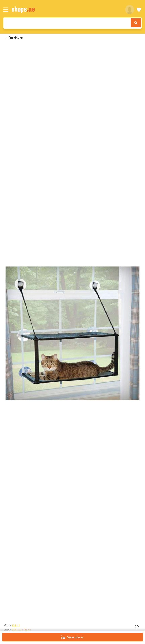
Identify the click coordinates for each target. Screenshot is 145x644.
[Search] (136, 23)
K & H (16, 625)
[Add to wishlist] (137, 628)
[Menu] (6, 10)
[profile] (130, 10)
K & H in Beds (21, 630)
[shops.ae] (66, 10)
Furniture (16, 38)
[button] (72, 333)
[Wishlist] (139, 10)
